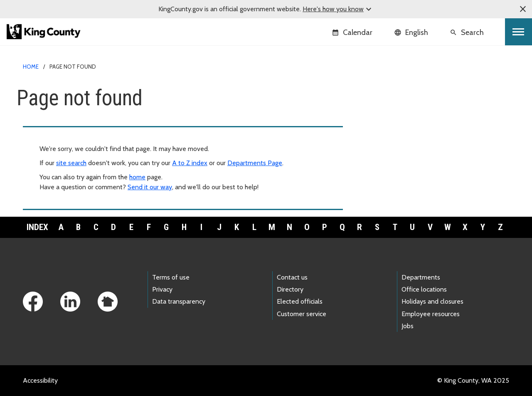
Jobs (408, 326)
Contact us (292, 277)
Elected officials (300, 301)
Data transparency (179, 301)
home (137, 177)
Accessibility (40, 380)
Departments (421, 277)
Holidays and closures (432, 301)
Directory (290, 289)
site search (71, 163)
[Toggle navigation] (518, 32)
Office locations (424, 289)
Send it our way (150, 187)
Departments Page (255, 163)
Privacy (162, 289)
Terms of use (171, 277)
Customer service (302, 314)
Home (31, 67)
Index (37, 227)
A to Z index (190, 163)
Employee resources (431, 314)
